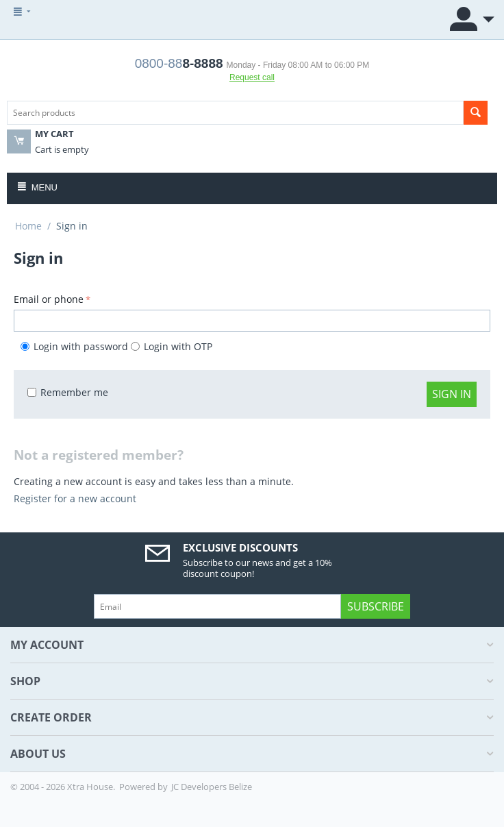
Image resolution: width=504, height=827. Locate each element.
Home (28, 226)
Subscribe (376, 606)
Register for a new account (75, 498)
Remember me (68, 392)
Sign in (452, 394)
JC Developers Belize (212, 787)
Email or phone (49, 299)
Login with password (76, 346)
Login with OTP (172, 346)
